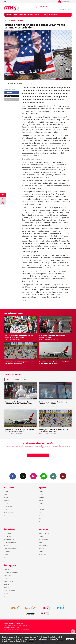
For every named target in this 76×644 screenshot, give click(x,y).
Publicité (6, 578)
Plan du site (24, 625)
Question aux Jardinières (10, 549)
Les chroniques (8, 536)
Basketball (42, 497)
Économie (7, 500)
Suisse (6, 494)
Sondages (7, 555)
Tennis (41, 513)
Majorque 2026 (53, 15)
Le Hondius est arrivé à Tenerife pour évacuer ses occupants (53, 403)
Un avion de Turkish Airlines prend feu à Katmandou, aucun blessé (54, 363)
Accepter (70, 639)
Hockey (41, 494)
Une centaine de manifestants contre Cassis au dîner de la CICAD (19, 336)
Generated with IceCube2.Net (22, 629)
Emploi (41, 552)
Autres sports (42, 519)
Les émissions (8, 533)
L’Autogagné (7, 552)
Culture (6, 504)
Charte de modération (10, 591)
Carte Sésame (8, 575)
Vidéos (37, 15)
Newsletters (44, 476)
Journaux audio (8, 507)
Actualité (9, 15)
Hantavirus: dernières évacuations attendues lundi (52, 336)
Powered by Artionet (9, 629)
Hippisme (41, 510)
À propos (6, 569)
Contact (6, 594)
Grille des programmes (10, 542)
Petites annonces (43, 545)
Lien (8, 100)
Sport (15, 15)
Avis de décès (42, 555)
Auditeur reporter (9, 513)
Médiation (7, 587)
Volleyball (41, 500)
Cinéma (41, 536)
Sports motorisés (43, 516)
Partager (9, 92)
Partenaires (7, 584)
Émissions (23, 15)
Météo (41, 542)
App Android (63, 476)
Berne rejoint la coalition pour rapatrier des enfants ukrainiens (19, 363)
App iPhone (53, 476)
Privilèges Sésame (44, 539)
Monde (21, 20)
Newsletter (7, 597)
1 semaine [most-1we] (16, 379)
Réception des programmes (11, 572)
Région (6, 491)
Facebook (13, 476)
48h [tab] (8, 379)
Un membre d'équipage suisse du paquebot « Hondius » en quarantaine (18, 403)
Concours (7, 558)
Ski (40, 507)
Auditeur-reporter (64, 2)
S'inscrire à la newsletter (38, 455)
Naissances (7, 545)
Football (41, 491)
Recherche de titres (9, 539)
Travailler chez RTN (9, 581)
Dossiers (6, 510)
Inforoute (41, 549)
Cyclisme (41, 504)
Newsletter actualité (9, 516)
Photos (30, 15)
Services (44, 15)
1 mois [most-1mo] (24, 379)
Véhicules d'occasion (44, 533)
